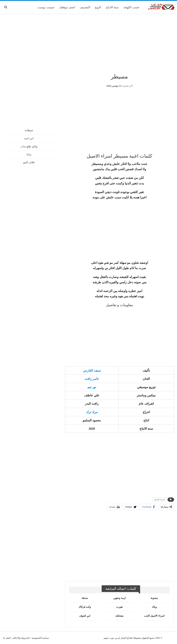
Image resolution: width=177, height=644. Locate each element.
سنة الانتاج (112, 7)
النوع (98, 7)
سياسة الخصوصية (40, 638)
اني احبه (29, 138)
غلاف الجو (29, 162)
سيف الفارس (92, 370)
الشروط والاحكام (21, 638)
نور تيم (92, 387)
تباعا (29, 155)
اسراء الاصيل (159, 499)
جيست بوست (46, 7)
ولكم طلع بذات (29, 146)
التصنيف (85, 7)
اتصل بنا (7, 638)
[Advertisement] (88, 43)
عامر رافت (92, 379)
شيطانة (29, 130)
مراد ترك (92, 412)
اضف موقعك (67, 7)
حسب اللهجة (131, 7)
